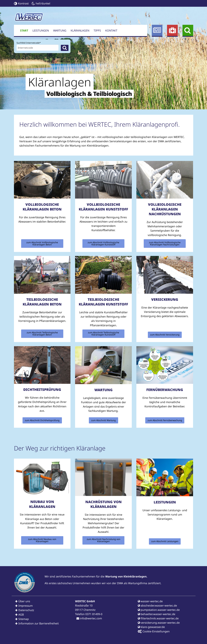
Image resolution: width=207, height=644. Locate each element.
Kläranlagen (80, 30)
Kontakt (111, 30)
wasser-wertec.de (150, 601)
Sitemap (24, 619)
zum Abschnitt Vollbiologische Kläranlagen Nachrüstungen (165, 243)
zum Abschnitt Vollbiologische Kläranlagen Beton (42, 243)
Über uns (24, 601)
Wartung (60, 30)
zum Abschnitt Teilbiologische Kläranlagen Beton (42, 334)
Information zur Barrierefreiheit (39, 623)
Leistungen (41, 30)
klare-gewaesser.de (151, 627)
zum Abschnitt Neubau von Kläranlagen (42, 540)
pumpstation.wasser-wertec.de (159, 610)
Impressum (26, 606)
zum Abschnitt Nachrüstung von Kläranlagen (103, 540)
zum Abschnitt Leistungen (165, 541)
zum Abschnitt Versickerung (165, 335)
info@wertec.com (89, 618)
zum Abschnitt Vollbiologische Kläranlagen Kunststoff (103, 243)
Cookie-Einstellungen (154, 631)
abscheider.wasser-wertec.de (157, 605)
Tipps (97, 30)
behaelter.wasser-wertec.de (157, 614)
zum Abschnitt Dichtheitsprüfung (42, 420)
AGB (21, 614)
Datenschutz (26, 610)
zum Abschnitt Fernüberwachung (165, 420)
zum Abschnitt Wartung (103, 420)
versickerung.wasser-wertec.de (159, 623)
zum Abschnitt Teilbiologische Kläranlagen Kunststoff (103, 334)
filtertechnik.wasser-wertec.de (158, 618)
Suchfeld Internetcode (29, 43)
